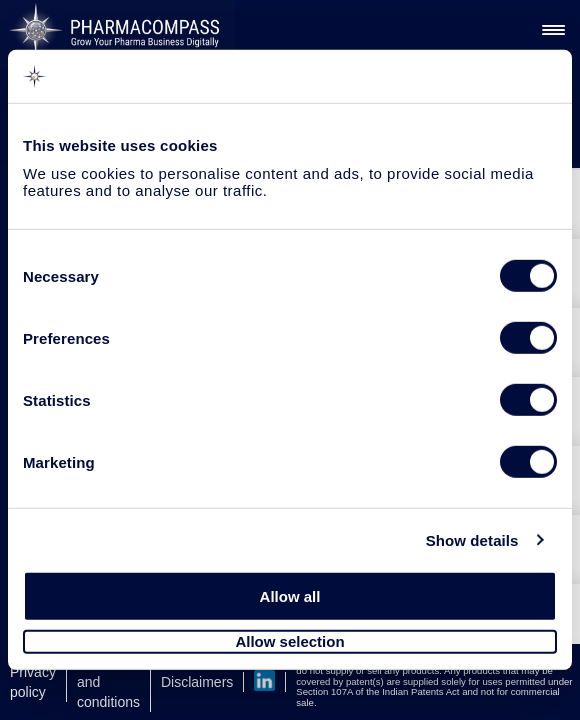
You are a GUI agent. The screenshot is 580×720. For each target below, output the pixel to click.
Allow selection (289, 641)
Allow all (290, 596)
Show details (472, 539)
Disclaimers (197, 682)
